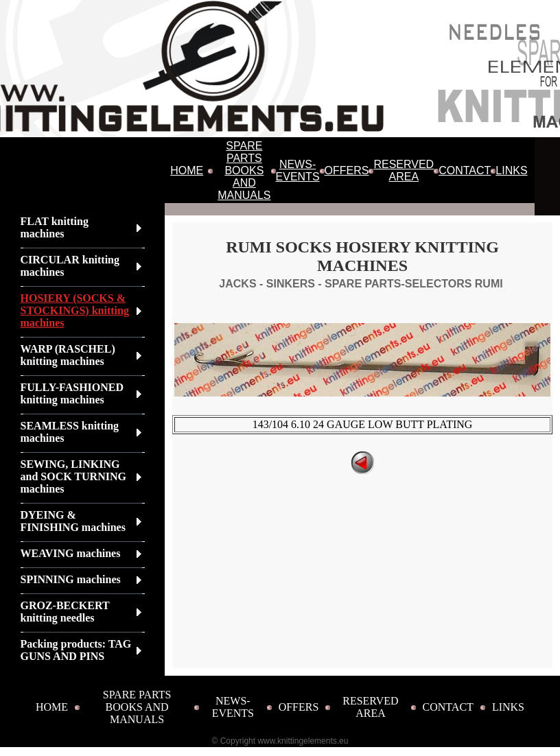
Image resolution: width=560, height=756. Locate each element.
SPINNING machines (71, 579)
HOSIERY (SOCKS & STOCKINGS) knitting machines (75, 310)
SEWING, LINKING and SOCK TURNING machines (73, 476)
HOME (187, 170)
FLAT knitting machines (55, 227)
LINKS (511, 170)
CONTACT (465, 170)
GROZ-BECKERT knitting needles (65, 612)
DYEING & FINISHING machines (73, 521)
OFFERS (347, 170)
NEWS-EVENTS (298, 170)
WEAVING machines (71, 553)
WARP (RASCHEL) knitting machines (68, 355)
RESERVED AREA (404, 170)
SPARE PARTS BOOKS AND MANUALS (244, 170)
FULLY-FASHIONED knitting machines (72, 393)
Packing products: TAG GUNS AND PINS (76, 650)
